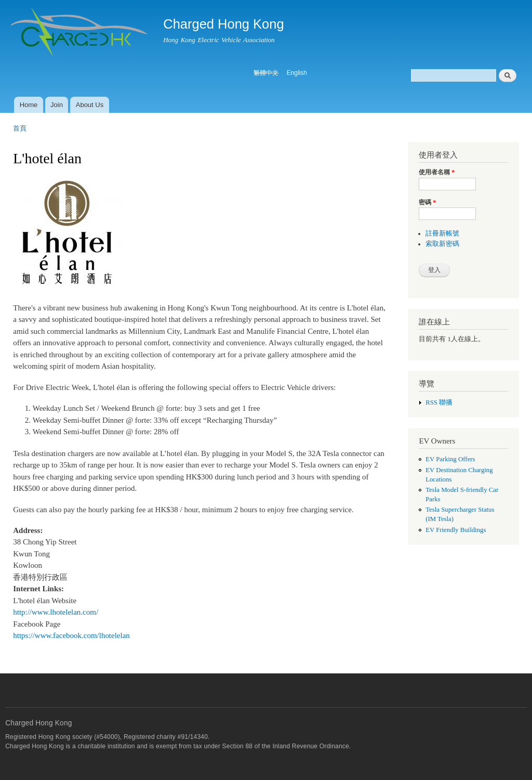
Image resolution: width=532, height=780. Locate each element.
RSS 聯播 (439, 402)
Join (57, 105)
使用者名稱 (437, 172)
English (297, 73)
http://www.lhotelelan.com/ (56, 612)
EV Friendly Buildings (456, 530)
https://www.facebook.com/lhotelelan (71, 635)
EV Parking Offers (450, 459)
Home (29, 105)
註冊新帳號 (442, 233)
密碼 (427, 202)
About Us (90, 105)
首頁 (20, 128)
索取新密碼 (442, 244)
